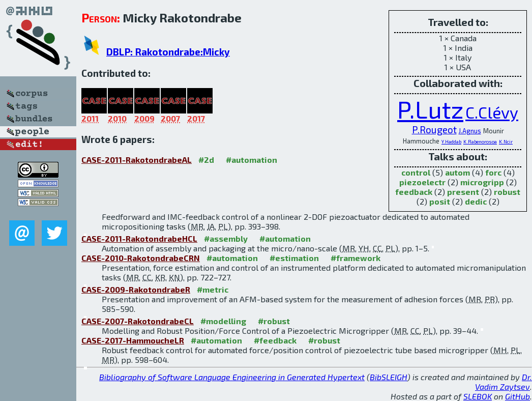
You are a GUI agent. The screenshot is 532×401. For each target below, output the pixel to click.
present (463, 192)
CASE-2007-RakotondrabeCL (138, 321)
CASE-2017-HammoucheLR (133, 340)
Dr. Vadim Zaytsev (504, 382)
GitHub (518, 396)
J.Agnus (470, 131)
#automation (252, 160)
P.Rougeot (434, 130)
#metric (213, 289)
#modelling (223, 321)
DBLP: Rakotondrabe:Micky (168, 52)
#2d (206, 160)
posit (440, 201)
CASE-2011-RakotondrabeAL (137, 160)
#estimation (294, 258)
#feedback (275, 340)
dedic (476, 201)
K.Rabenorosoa (480, 141)
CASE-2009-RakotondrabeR (136, 289)
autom (457, 172)
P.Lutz (430, 109)
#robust (274, 321)
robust (507, 192)
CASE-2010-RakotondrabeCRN (141, 258)
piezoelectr (422, 182)
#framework (356, 258)
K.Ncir (506, 141)
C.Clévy (492, 112)
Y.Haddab (451, 141)
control (416, 172)
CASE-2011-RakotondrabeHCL (139, 238)
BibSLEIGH (389, 377)
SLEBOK (478, 396)
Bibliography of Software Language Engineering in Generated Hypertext (232, 377)
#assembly (226, 238)
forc (493, 172)
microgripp (482, 182)
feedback (414, 192)
